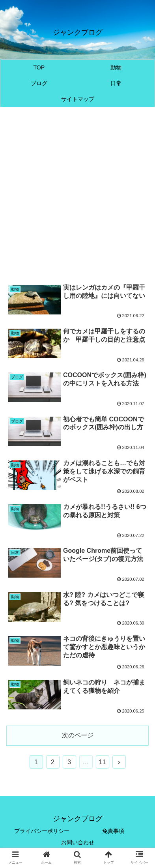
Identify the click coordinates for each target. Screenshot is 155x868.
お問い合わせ (78, 842)
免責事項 (113, 831)
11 (103, 762)
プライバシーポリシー (42, 831)
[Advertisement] (77, 195)
